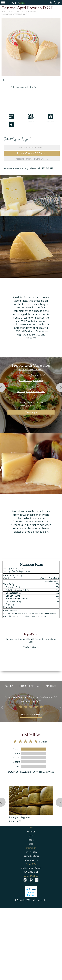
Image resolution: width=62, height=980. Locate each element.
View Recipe (31, 412)
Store (31, 836)
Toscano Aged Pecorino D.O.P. (14, 14)
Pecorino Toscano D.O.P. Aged (32, 153)
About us (31, 832)
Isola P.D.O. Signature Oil (31, 381)
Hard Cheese (20, 12)
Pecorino (32, 12)
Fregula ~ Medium (31, 386)
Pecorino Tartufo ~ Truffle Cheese (32, 159)
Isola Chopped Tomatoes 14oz (31, 392)
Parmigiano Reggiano (19, 817)
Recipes (31, 840)
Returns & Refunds (31, 856)
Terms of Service (31, 860)
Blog (31, 844)
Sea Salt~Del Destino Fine (31, 369)
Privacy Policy (31, 852)
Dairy (11, 12)
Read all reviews (31, 714)
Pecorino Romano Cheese (32, 148)
